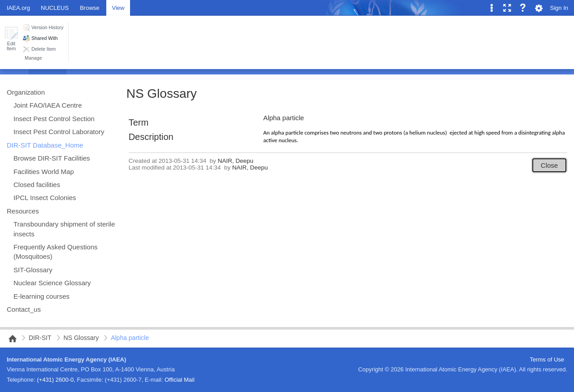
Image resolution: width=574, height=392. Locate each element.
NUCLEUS (55, 8)
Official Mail (180, 380)
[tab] (89, 7)
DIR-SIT (40, 338)
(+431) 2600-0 (55, 380)
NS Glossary (162, 94)
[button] (11, 39)
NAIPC (10, 339)
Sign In (559, 8)
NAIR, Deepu (236, 161)
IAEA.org (18, 8)
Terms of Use (547, 359)
